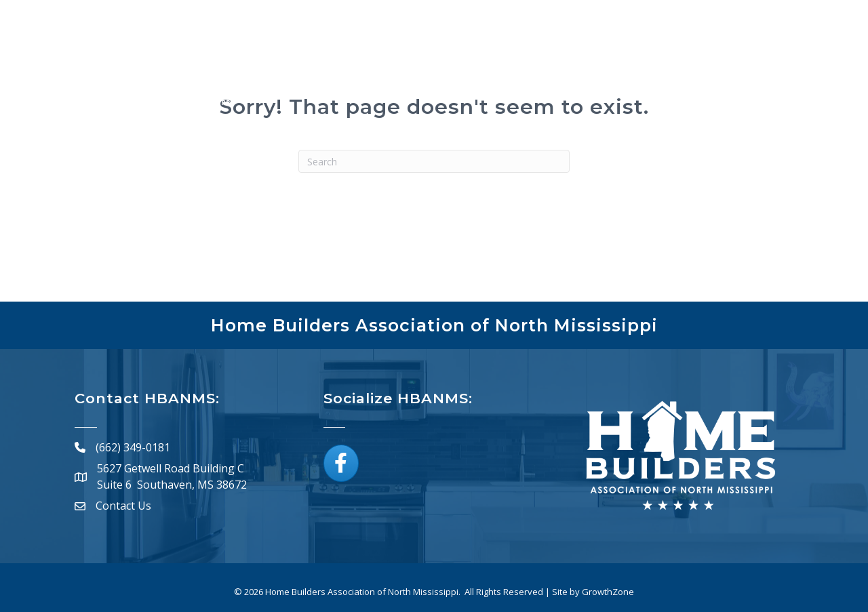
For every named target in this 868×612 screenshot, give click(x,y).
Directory (479, 76)
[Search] (434, 161)
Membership (394, 76)
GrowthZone (608, 592)
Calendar (555, 76)
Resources (748, 76)
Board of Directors (654, 76)
